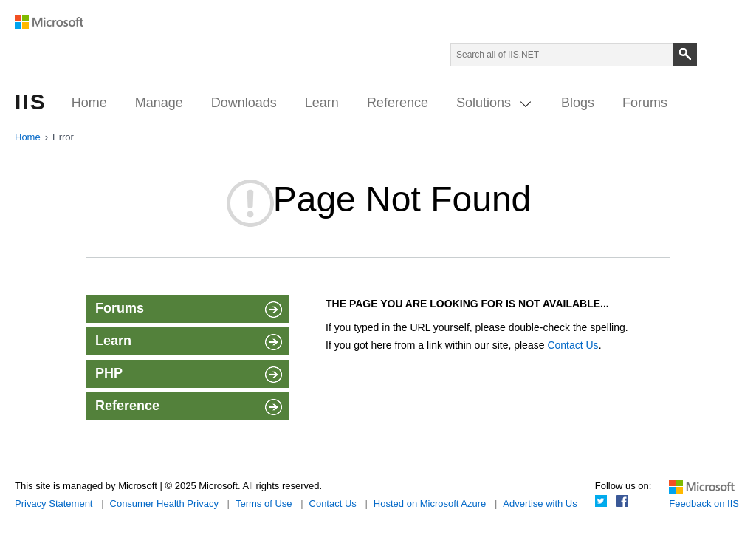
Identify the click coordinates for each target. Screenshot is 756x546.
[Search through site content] (562, 55)
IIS (31, 102)
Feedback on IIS (704, 504)
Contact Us (573, 345)
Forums (645, 103)
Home (89, 103)
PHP (188, 375)
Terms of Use (264, 504)
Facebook (622, 501)
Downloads (244, 103)
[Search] (685, 55)
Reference (398, 103)
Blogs (578, 103)
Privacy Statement (54, 504)
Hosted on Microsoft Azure (430, 504)
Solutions (494, 103)
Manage (159, 103)
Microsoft (49, 22)
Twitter (601, 501)
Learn (322, 103)
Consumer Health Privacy (164, 504)
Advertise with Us (540, 504)
